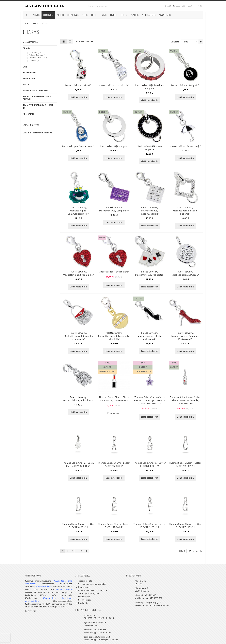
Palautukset (78, 588)
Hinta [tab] (26, 85)
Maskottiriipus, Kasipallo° (185, 86)
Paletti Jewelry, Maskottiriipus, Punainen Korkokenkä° (185, 336)
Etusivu (26, 23)
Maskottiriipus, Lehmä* (78, 86)
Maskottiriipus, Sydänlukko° (114, 272)
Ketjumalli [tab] (29, 114)
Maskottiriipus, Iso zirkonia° (114, 86)
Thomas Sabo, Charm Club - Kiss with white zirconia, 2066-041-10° (185, 401)
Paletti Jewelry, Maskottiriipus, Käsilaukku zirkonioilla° (78, 336)
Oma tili (168, 6)
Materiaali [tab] (29, 79)
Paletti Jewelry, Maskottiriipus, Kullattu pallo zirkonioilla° (114, 336)
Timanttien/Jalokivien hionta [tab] (38, 107)
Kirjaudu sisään (180, 6)
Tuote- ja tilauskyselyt (83, 594)
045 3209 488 (145, 599)
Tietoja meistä (80, 582)
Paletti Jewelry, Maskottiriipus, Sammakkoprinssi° (78, 211)
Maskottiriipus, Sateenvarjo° (185, 147)
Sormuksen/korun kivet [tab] (36, 91)
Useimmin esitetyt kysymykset (87, 591)
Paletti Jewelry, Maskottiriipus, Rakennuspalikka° (150, 211)
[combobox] (113, 6)
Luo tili (191, 6)
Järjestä (175, 42)
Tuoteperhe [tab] (29, 73)
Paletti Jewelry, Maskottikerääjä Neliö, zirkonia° (185, 211)
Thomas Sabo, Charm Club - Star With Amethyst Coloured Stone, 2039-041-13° (150, 401)
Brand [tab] (26, 48)
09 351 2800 (139, 596)
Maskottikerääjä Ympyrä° (114, 147)
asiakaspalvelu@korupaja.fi (137, 603)
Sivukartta (78, 604)
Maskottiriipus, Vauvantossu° (78, 147)
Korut (36, 23)
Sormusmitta (79, 601)
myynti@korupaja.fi (133, 609)
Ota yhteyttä (79, 598)
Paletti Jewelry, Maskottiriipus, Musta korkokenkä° (150, 336)
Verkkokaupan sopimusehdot (86, 585)
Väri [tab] (25, 67)
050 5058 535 (184, 596)
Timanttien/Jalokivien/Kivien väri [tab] (37, 98)
